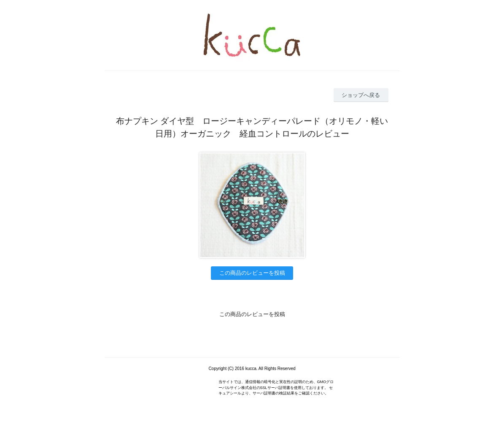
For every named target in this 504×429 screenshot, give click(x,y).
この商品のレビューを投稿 (252, 273)
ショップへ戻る (361, 95)
